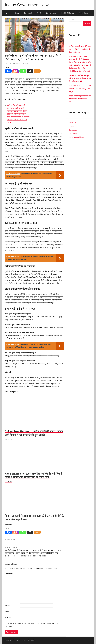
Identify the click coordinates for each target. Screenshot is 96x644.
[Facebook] (8, 71)
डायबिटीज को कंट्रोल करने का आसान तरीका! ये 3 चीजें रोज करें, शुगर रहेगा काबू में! (80, 89)
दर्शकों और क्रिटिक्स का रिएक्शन (16, 114)
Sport (39, 13)
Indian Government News (28, 5)
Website (8, 618)
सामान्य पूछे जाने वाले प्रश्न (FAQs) (17, 120)
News (17, 13)
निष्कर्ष (9, 123)
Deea (27, 63)
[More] (37, 71)
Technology (83, 13)
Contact (72, 126)
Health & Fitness (68, 13)
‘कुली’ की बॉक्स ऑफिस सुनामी (16, 105)
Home (7, 13)
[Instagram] (16, 71)
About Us (72, 123)
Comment (9, 574)
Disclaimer (73, 134)
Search (71, 20)
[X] (30, 71)
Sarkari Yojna (51, 13)
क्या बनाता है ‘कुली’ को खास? (15, 108)
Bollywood (28, 13)
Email (7, 612)
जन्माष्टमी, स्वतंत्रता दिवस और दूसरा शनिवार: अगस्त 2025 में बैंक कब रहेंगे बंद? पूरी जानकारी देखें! (80, 78)
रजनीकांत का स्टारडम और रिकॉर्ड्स (17, 111)
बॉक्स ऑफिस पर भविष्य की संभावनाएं (18, 117)
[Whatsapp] (23, 71)
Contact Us (73, 130)
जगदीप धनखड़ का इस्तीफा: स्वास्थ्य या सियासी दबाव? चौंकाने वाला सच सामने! (80, 99)
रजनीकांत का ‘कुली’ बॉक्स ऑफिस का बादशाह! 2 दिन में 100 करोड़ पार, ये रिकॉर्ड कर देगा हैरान (80, 49)
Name (8, 605)
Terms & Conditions (76, 137)
